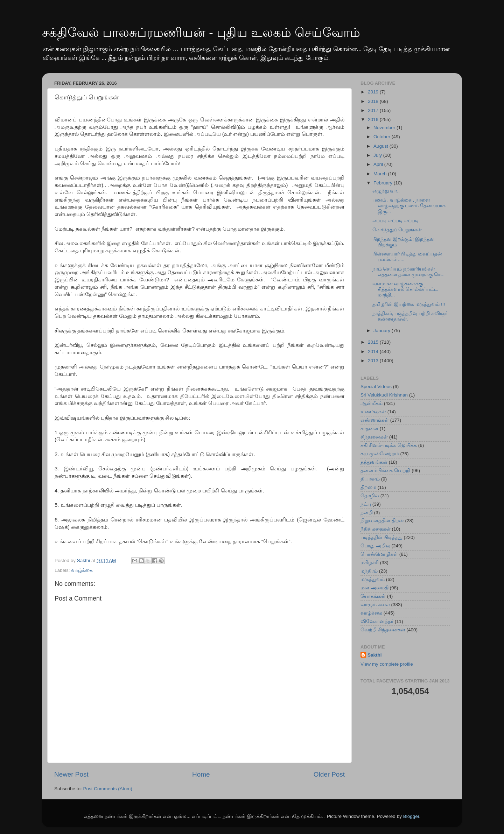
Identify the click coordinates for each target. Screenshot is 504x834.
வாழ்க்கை (82, 570)
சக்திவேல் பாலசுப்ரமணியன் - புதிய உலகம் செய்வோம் (201, 32)
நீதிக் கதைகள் (376, 529)
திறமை (368, 487)
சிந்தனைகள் (374, 437)
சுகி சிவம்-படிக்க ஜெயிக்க (389, 445)
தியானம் (370, 479)
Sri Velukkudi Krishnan (384, 395)
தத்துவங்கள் (374, 462)
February (384, 183)
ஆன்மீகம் (372, 403)
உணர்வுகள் (373, 412)
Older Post (329, 774)
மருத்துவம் (373, 579)
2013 (374, 361)
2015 (374, 342)
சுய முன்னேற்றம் (380, 454)
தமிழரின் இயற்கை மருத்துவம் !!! (409, 304)
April (379, 164)
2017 (374, 110)
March (381, 174)
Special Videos (376, 387)
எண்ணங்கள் (375, 420)
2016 (374, 120)
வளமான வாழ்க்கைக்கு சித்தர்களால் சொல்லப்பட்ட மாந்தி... (405, 289)
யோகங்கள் (373, 596)
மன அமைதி (374, 588)
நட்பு (366, 504)
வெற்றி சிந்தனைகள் (383, 630)
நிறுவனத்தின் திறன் (382, 521)
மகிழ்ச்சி (370, 563)
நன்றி (367, 513)
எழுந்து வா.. (386, 191)
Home (201, 774)
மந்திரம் (369, 571)
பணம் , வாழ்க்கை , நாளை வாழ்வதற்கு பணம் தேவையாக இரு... (409, 206)
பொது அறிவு (375, 546)
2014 (374, 352)
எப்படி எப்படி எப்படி (396, 221)
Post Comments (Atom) (108, 789)
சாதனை (369, 429)
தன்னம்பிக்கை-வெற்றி (386, 471)
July (378, 155)
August (381, 146)
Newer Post (71, 774)
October (383, 137)
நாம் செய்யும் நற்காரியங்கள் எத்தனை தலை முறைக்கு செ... (409, 272)
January (383, 331)
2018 (374, 101)
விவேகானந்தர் (377, 621)
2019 (374, 92)
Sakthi (375, 655)
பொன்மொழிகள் (379, 554)
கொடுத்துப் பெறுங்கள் (397, 230)
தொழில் (370, 496)
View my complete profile (387, 664)
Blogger (411, 816)
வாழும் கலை (375, 605)
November (385, 128)
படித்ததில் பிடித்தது (381, 537)
